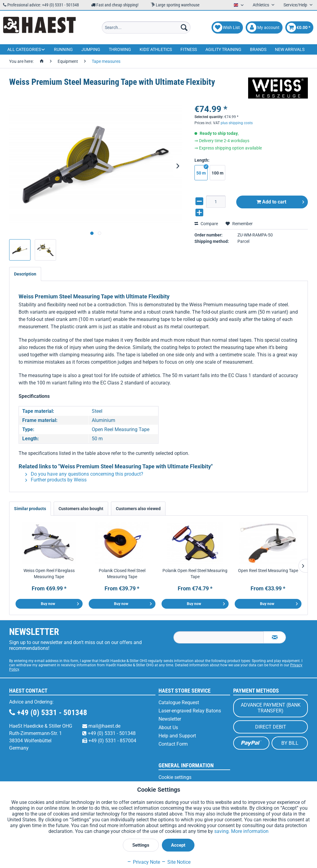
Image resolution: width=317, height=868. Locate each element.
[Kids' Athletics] (156, 49)
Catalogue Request (179, 702)
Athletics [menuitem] (261, 5)
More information (250, 831)
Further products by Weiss (56, 480)
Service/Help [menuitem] (296, 5)
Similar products (30, 509)
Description (25, 274)
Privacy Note (143, 862)
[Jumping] (91, 49)
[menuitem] (146, 27)
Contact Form (173, 744)
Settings (141, 845)
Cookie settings (175, 777)
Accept (178, 845)
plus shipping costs (237, 117)
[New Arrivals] (290, 49)
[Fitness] (189, 49)
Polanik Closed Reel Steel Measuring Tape (122, 574)
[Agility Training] (223, 49)
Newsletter (170, 719)
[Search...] (146, 27)
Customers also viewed (138, 509)
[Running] (63, 49)
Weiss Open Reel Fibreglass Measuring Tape (49, 574)
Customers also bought (81, 509)
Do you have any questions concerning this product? (84, 474)
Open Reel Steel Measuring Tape (268, 571)
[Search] (184, 27)
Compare (206, 218)
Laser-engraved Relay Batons (190, 711)
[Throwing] (120, 49)
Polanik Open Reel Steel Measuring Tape (195, 574)
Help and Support (177, 736)
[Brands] (258, 49)
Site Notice (176, 862)
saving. (223, 831)
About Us (168, 728)
